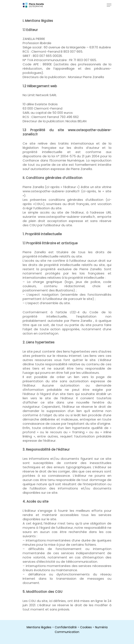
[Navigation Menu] (109, 5)
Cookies (86, 627)
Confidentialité (66, 627)
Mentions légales (39, 627)
